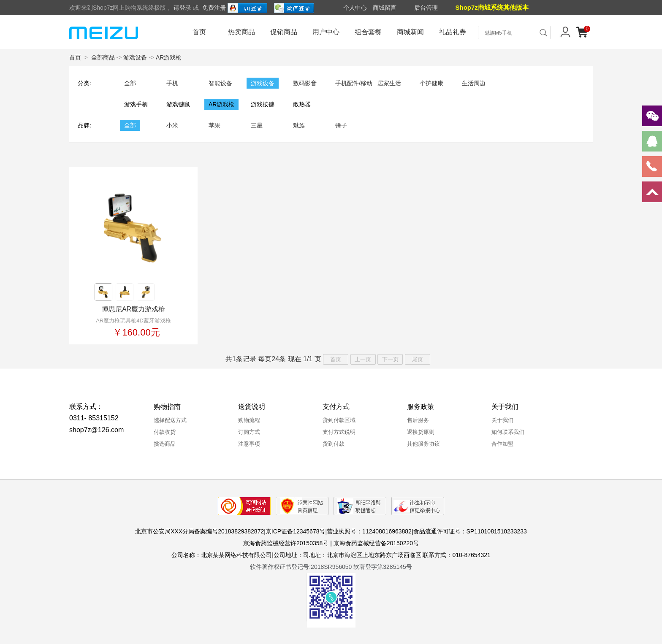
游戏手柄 (136, 104)
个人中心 (355, 8)
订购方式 (249, 432)
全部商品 (103, 57)
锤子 (341, 125)
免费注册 (214, 8)
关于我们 (502, 420)
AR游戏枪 (169, 57)
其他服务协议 (423, 444)
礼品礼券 (453, 32)
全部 (130, 83)
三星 (257, 125)
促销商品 (284, 32)
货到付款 (334, 444)
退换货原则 (421, 432)
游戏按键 (263, 104)
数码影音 (305, 83)
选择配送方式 (170, 420)
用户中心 (326, 32)
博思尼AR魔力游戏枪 (133, 309)
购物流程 (249, 420)
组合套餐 (368, 32)
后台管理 (426, 8)
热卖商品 (241, 32)
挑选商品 (165, 444)
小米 (172, 125)
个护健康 (431, 83)
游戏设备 (135, 57)
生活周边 (474, 83)
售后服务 (418, 420)
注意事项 (249, 444)
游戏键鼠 (178, 104)
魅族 (299, 125)
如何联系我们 (508, 432)
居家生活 (389, 83)
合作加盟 (502, 444)
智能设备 (220, 83)
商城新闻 (410, 32)
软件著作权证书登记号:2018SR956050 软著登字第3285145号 (331, 567)
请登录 (182, 8)
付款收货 (165, 432)
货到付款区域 (339, 420)
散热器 (302, 104)
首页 (199, 32)
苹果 (214, 125)
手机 (172, 83)
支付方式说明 (339, 432)
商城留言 (385, 8)
